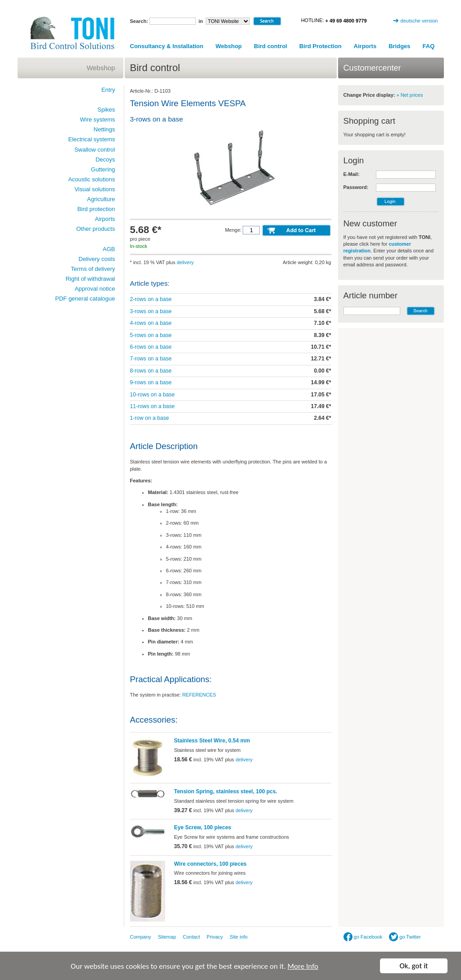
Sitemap (167, 937)
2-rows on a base (151, 299)
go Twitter (405, 937)
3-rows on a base (151, 311)
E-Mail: (352, 174)
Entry (108, 90)
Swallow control (95, 150)
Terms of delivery (93, 269)
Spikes (106, 110)
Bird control (271, 46)
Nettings (104, 129)
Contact (191, 937)
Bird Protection (321, 46)
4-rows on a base (151, 323)
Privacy (215, 937)
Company (141, 937)
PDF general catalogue (85, 299)
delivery (185, 262)
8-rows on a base (151, 371)
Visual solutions (95, 189)
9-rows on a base (151, 382)
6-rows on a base (151, 347)
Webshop (229, 46)
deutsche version (419, 21)
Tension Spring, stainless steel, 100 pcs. (226, 791)
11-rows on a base (153, 406)
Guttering (103, 169)
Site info (239, 937)
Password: (356, 187)
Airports (365, 46)
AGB (109, 249)
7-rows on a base (151, 359)
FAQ (429, 46)
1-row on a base (150, 418)
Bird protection (96, 209)
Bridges (399, 46)
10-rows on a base (153, 395)
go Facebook (363, 937)
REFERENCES (199, 695)
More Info (303, 967)
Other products (96, 229)
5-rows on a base (151, 335)
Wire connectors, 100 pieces (210, 864)
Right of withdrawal (90, 279)
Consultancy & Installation (167, 46)
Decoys (105, 160)
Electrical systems (91, 139)
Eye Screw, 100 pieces (203, 827)
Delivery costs (97, 259)
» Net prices (410, 95)
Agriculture (101, 199)
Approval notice (95, 289)
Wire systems (98, 119)
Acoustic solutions (91, 179)
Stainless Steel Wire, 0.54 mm (212, 741)
